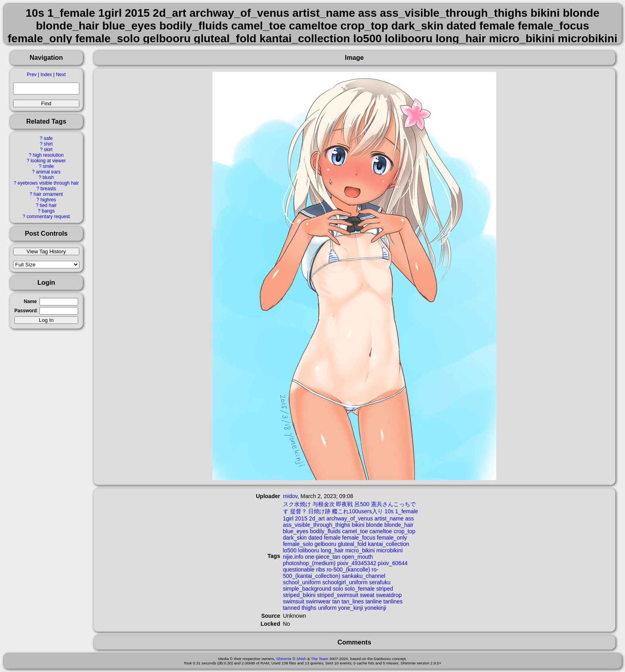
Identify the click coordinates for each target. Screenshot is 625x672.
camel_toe (355, 531)
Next (61, 75)
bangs (48, 211)
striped (385, 589)
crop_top (405, 531)
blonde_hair (399, 525)
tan (336, 601)
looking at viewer (48, 161)
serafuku (380, 582)
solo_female (360, 589)
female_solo (298, 544)
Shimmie (284, 659)
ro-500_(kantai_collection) (331, 573)
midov (290, 496)
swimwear (318, 601)
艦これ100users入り (358, 511)
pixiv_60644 (393, 563)
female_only (392, 538)
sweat (367, 595)
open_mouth (358, 557)
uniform (327, 608)
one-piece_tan (323, 557)
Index (46, 75)
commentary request (48, 217)
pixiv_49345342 (357, 563)
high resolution (48, 155)
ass (409, 518)
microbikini (389, 550)
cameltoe (381, 531)
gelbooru (325, 544)
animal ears (48, 172)
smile (48, 166)
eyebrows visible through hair (48, 183)
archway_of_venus (350, 518)
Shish (302, 659)
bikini (358, 525)
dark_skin (295, 538)
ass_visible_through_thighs (317, 525)
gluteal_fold (352, 544)
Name (30, 302)
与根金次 (324, 504)
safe (48, 138)
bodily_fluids (325, 531)
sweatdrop (389, 595)
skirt (48, 150)
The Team (319, 659)
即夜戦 (344, 504)
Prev (31, 75)
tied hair (48, 205)
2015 (301, 518)
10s (389, 511)
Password (26, 311)
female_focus (359, 538)
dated (315, 538)
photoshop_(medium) (309, 563)
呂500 (362, 504)
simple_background (307, 589)
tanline (374, 601)
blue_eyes (296, 531)
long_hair (332, 550)
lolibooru (309, 550)
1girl (288, 518)
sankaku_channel (364, 576)
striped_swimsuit (337, 595)
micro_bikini (360, 550)
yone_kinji (350, 608)
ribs (321, 570)
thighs (309, 608)
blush (48, 177)
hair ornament (48, 194)
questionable (299, 570)
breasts (48, 189)
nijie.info (293, 557)
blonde (374, 525)
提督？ (299, 511)
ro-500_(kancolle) (348, 570)
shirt (48, 144)
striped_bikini (299, 595)
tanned (292, 608)
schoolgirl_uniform (345, 582)
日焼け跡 (319, 511)
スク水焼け (297, 504)
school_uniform (302, 582)
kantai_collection (389, 544)
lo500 (290, 550)
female (332, 538)
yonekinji (375, 608)
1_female (407, 511)
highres (48, 200)
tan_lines (353, 601)
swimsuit (294, 601)
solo (338, 589)
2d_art (317, 518)
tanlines (393, 601)
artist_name (389, 518)
